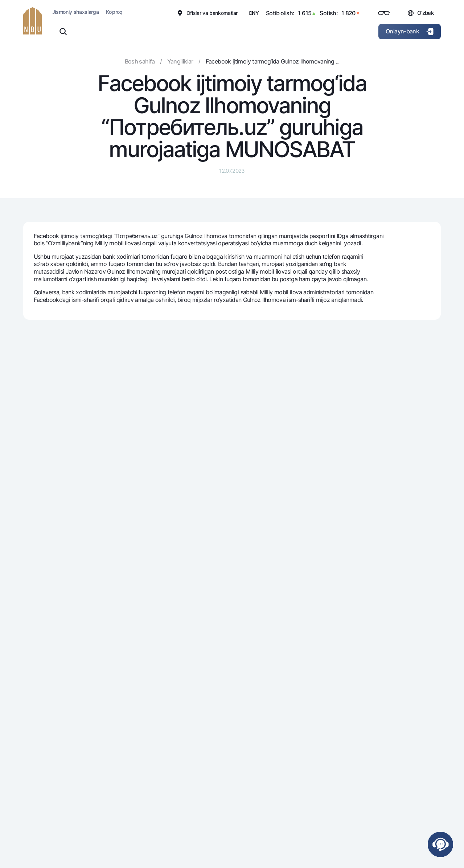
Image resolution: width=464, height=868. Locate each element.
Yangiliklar (180, 61)
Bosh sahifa (140, 61)
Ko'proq (114, 12)
